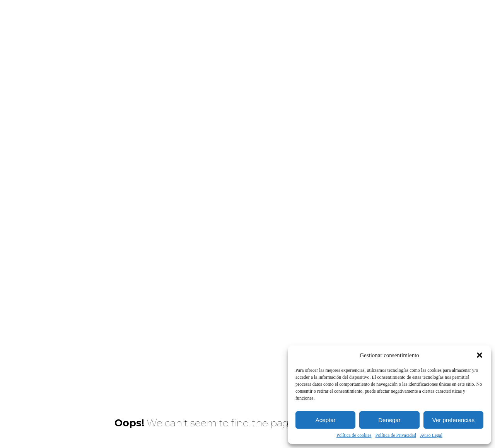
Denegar (389, 420)
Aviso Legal (431, 435)
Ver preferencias (453, 420)
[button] (480, 355)
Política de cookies (354, 435)
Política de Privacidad (396, 435)
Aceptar (326, 420)
